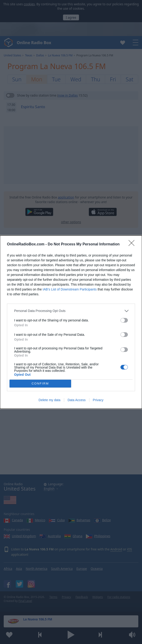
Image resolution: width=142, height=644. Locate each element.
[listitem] (71, 311)
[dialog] (71, 322)
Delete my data (50, 400)
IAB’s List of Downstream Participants (70, 289)
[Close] (133, 244)
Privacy (98, 400)
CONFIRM (40, 383)
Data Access (77, 400)
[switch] (124, 320)
